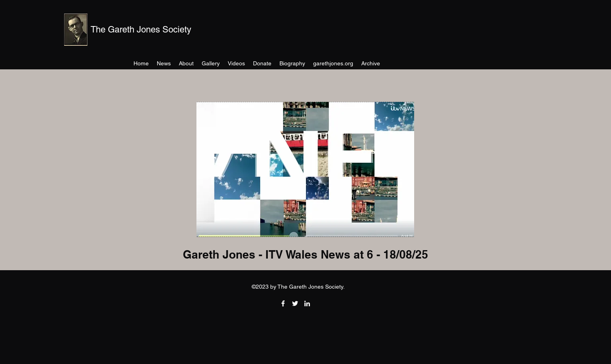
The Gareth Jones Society (141, 29)
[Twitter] (295, 303)
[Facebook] (283, 303)
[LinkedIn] (307, 303)
